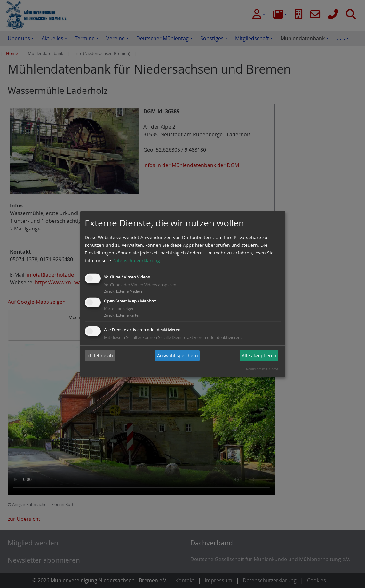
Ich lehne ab (100, 355)
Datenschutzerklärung (136, 260)
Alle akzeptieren (259, 355)
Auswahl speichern (178, 355)
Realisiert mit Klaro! (262, 369)
